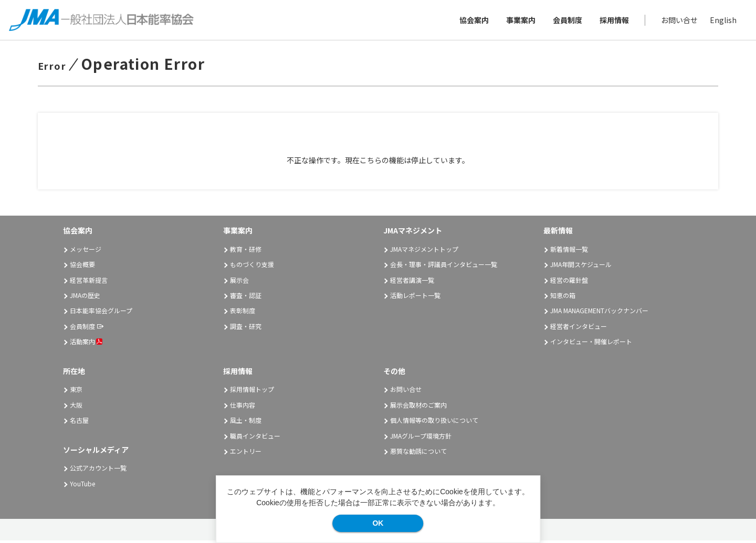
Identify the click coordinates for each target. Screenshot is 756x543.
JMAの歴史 (85, 298)
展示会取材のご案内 (418, 407)
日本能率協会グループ (101, 313)
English (722, 21)
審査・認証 (246, 298)
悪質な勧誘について (418, 454)
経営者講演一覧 (412, 283)
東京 (76, 392)
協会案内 (472, 21)
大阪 (76, 407)
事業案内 (519, 21)
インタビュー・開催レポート (591, 344)
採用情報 (613, 21)
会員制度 (566, 21)
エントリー (246, 454)
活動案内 (86, 344)
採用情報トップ (252, 392)
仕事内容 (243, 407)
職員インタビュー (255, 438)
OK (378, 523)
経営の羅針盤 (569, 283)
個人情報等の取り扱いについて (434, 423)
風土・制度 (246, 423)
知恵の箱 (563, 298)
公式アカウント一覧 (98, 471)
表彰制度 (243, 313)
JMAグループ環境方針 (421, 438)
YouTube (82, 486)
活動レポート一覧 (415, 298)
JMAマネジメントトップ (424, 252)
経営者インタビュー (579, 329)
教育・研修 (246, 252)
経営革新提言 (89, 283)
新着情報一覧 (569, 252)
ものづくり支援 (252, 267)
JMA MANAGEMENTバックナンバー (599, 313)
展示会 (239, 283)
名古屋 (79, 423)
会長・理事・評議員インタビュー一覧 (444, 267)
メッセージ (86, 252)
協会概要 (82, 267)
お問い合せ (678, 21)
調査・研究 (246, 329)
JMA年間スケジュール (581, 267)
